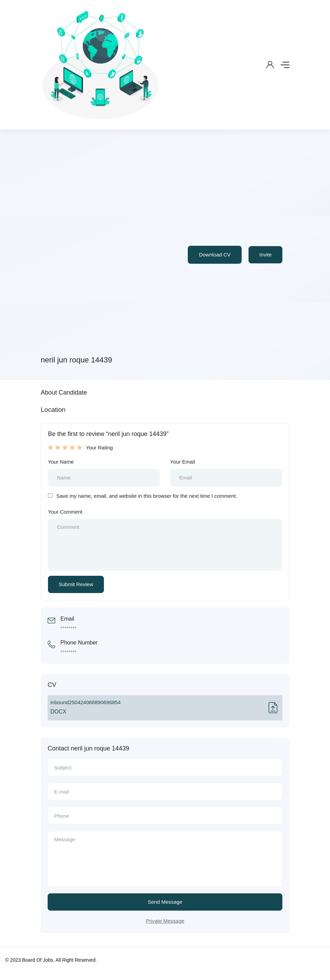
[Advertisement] (112, 247)
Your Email (183, 462)
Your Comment (65, 512)
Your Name (61, 462)
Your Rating (99, 448)
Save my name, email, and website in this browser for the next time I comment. (147, 496)
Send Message (165, 902)
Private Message (165, 921)
